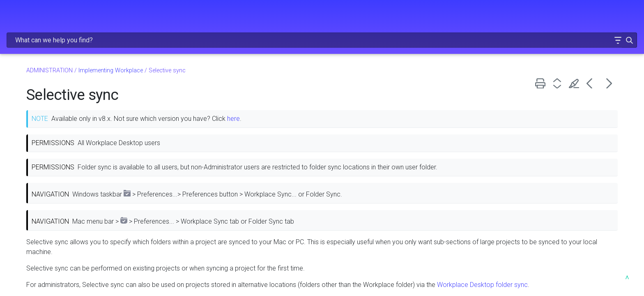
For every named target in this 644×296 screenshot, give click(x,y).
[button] (592, 18)
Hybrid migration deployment (58, 145)
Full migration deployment (54, 157)
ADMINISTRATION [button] (68, 105)
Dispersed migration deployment (63, 169)
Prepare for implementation (56, 132)
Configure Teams (70, 257)
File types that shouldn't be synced (66, 194)
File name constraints (47, 207)
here (362, 101)
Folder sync (33, 232)
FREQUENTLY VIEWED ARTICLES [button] (68, 70)
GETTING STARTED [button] (68, 87)
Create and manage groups (70, 282)
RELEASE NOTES (68, 53)
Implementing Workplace (70, 120)
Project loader (37, 219)
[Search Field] (494, 18)
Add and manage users (70, 270)
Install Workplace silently (52, 182)
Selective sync (38, 244)
